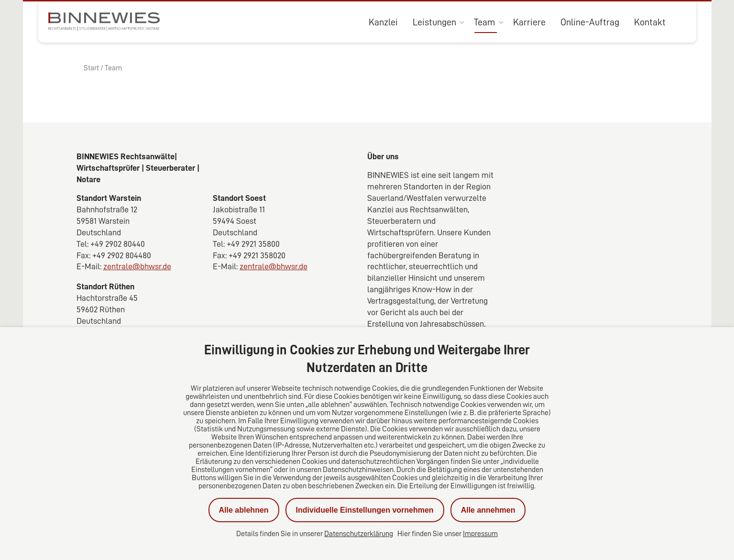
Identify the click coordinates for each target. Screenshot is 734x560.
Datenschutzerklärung (359, 534)
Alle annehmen (488, 510)
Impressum (480, 534)
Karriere (529, 22)
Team (485, 22)
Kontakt (650, 22)
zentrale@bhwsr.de (137, 266)
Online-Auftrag (590, 22)
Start (91, 68)
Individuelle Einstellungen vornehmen (365, 510)
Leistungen (434, 22)
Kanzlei (383, 22)
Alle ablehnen (244, 510)
